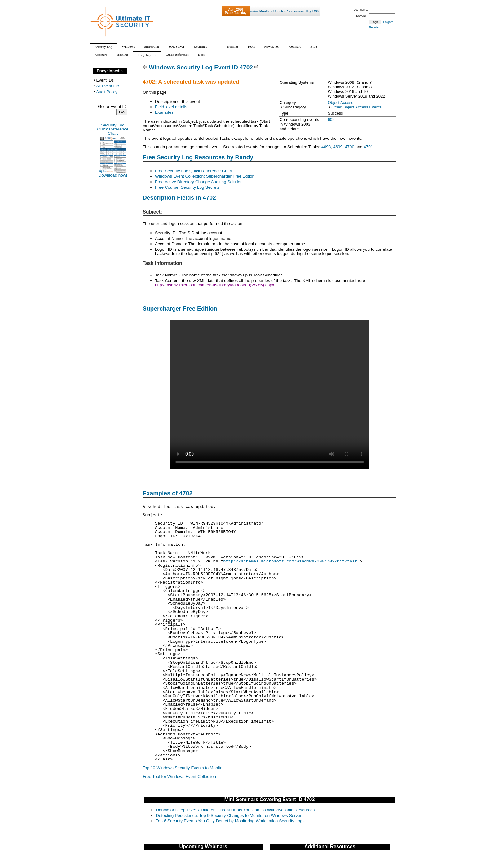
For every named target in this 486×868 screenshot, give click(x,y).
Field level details (171, 107)
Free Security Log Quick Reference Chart (194, 171)
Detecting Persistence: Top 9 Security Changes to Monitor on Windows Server (229, 815)
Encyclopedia (110, 71)
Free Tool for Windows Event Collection (179, 776)
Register (374, 27)
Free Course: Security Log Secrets (187, 187)
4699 (338, 147)
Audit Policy (107, 92)
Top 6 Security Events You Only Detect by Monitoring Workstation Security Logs (230, 821)
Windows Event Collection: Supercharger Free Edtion (205, 176)
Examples (164, 112)
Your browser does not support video (270, 394)
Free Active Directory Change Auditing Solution (199, 182)
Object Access (340, 102)
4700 (350, 147)
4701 (368, 147)
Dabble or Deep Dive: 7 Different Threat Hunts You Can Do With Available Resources (235, 810)
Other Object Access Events (356, 107)
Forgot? (388, 22)
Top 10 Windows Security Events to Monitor (183, 768)
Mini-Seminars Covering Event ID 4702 (270, 799)
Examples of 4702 (168, 493)
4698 (326, 147)
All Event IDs (108, 86)
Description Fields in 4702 (179, 198)
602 (331, 119)
